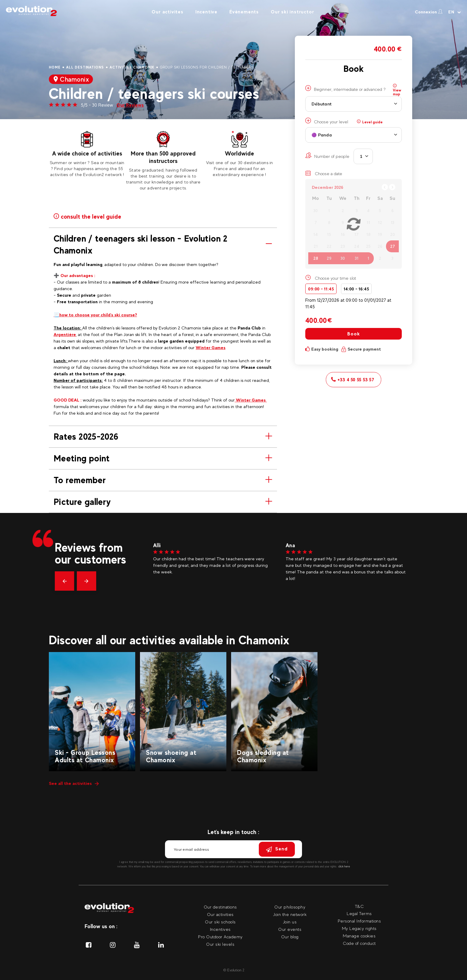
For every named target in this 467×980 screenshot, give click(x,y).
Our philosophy (290, 907)
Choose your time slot (335, 278)
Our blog (290, 937)
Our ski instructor (292, 12)
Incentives (220, 929)
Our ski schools (220, 922)
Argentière (65, 334)
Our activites (167, 12)
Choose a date (324, 173)
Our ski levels (220, 944)
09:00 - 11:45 (321, 289)
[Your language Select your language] (455, 12)
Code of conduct (359, 943)
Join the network (290, 914)
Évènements (244, 12)
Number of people (327, 155)
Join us (290, 922)
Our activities (220, 914)
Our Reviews (130, 105)
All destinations (85, 67)
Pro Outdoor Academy (220, 937)
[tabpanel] (87, 154)
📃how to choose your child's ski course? (95, 315)
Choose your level (327, 121)
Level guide (370, 122)
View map (397, 90)
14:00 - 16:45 (356, 289)
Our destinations (220, 907)
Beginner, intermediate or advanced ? (345, 88)
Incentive (206, 12)
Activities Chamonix (132, 67)
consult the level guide (87, 216)
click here (344, 866)
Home (55, 67)
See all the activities (74, 783)
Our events (290, 929)
